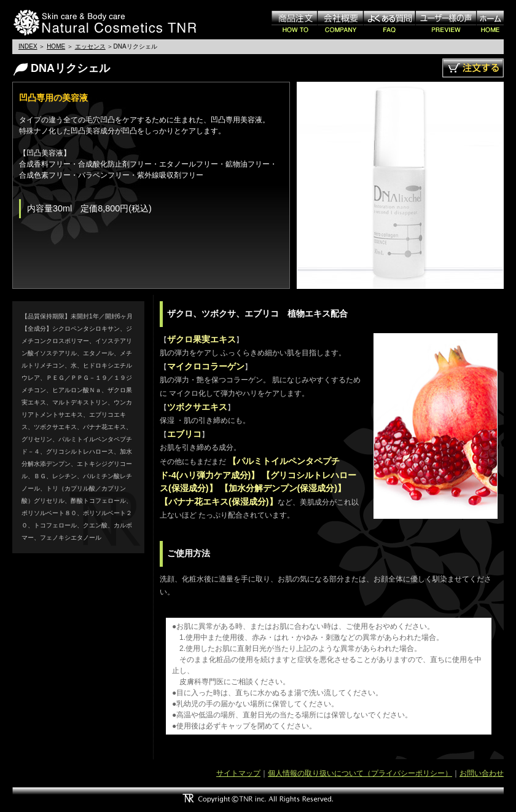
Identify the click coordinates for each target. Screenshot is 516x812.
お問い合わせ (482, 773)
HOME (56, 46)
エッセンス (90, 46)
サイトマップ (238, 773)
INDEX (28, 46)
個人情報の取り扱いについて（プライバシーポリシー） (360, 773)
